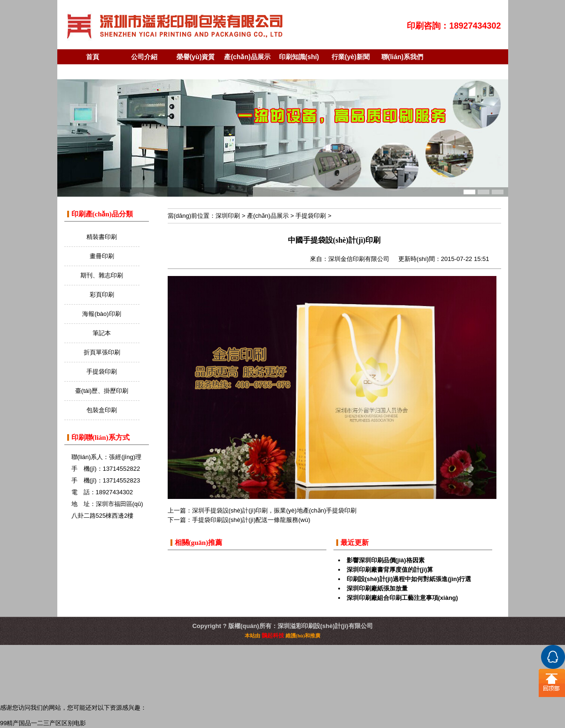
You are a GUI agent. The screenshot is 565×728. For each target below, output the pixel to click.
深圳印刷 (228, 216)
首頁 (93, 57)
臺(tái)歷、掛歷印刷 (102, 391)
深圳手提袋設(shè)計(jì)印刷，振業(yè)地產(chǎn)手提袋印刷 (275, 510)
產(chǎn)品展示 (247, 57)
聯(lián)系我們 (402, 57)
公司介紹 (144, 57)
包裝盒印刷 (102, 410)
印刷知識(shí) (299, 57)
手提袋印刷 (102, 372)
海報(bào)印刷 (101, 314)
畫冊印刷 (102, 256)
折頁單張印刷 (102, 352)
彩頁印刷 (102, 295)
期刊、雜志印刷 (102, 275)
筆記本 (102, 333)
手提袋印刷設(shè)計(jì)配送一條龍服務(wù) (251, 520)
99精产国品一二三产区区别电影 (43, 723)
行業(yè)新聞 (351, 57)
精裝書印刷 (102, 237)
